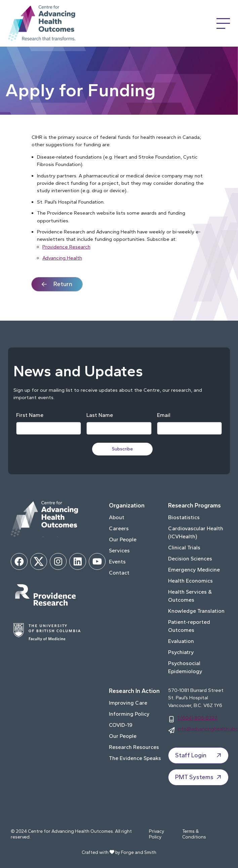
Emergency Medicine (194, 570)
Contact (119, 573)
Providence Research (66, 247)
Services (119, 551)
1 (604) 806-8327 (197, 718)
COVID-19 (121, 725)
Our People (123, 539)
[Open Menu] (223, 23)
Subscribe (122, 449)
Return (63, 284)
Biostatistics (184, 517)
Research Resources (134, 747)
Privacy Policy (156, 834)
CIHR (37, 137)
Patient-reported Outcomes (189, 626)
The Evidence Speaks (135, 758)
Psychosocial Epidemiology (185, 667)
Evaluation (181, 641)
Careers (119, 528)
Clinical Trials (184, 548)
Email (164, 415)
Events (117, 562)
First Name (30, 415)
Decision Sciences (190, 559)
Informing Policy (129, 714)
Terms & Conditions (194, 834)
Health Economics (190, 581)
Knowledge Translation (196, 611)
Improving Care (128, 703)
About (117, 517)
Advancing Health (62, 258)
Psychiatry (181, 652)
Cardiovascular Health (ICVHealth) (196, 532)
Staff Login (199, 755)
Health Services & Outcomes (190, 596)
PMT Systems (199, 777)
